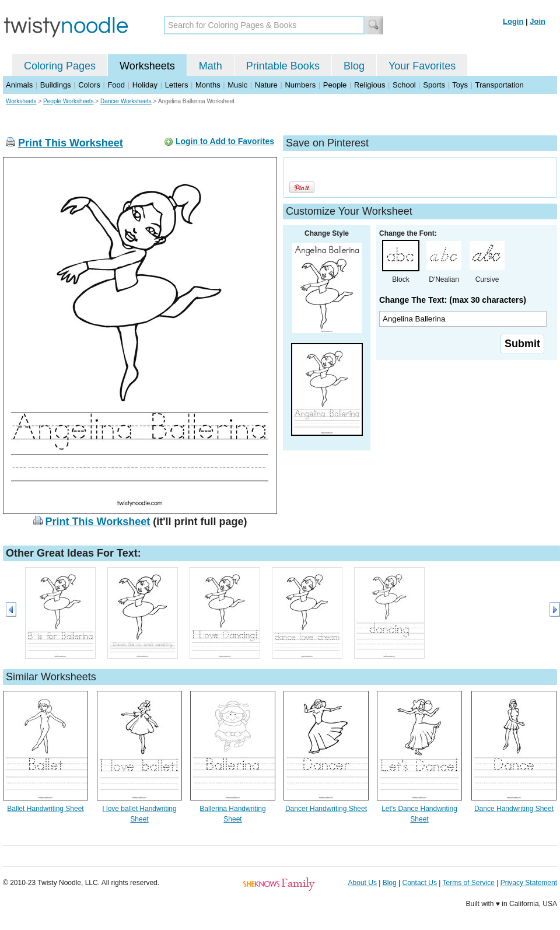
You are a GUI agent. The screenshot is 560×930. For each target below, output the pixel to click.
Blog (354, 66)
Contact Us (420, 883)
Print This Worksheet (71, 143)
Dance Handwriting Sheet (514, 809)
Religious (370, 85)
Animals (19, 85)
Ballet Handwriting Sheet (45, 809)
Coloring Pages (60, 66)
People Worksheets (69, 101)
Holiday (145, 85)
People (335, 85)
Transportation (499, 85)
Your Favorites (422, 66)
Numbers (300, 85)
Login (513, 21)
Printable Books (283, 66)
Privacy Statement (529, 883)
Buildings (56, 85)
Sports (434, 85)
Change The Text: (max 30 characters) (453, 300)
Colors (89, 85)
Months (208, 85)
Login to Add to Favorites (225, 141)
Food (116, 85)
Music (237, 85)
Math (211, 66)
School (404, 85)
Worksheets (147, 66)
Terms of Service (468, 883)
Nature (266, 85)
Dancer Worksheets (126, 101)
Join (538, 21)
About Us (363, 883)
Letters (177, 85)
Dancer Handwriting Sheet (326, 809)
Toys (460, 85)
